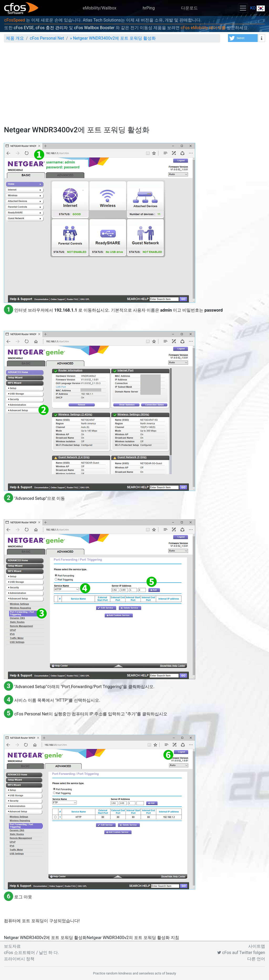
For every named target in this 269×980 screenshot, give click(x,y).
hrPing (149, 8)
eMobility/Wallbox (100, 8)
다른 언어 (256, 959)
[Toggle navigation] (243, 8)
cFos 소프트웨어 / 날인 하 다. (31, 953)
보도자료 (12, 946)
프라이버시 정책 (19, 959)
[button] (243, 38)
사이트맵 (257, 946)
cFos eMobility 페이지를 (203, 28)
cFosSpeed (15, 20)
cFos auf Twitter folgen (241, 953)
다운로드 (189, 8)
